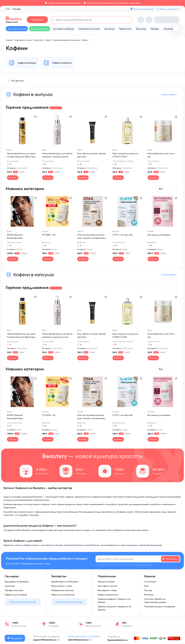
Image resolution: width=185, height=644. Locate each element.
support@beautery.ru (45, 640)
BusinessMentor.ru (118, 640)
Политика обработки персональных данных (155, 601)
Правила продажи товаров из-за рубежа (114, 608)
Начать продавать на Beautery (84, 636)
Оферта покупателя (108, 595)
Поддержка (15, 638)
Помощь (148, 590)
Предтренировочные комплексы (67, 40)
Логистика (10, 586)
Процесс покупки (106, 582)
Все (161, 189)
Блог (146, 586)
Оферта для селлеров (16, 595)
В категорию (169, 94)
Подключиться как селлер (23, 602)
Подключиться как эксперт (69, 602)
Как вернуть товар (107, 590)
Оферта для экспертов (63, 595)
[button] (169, 107)
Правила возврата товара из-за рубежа (114, 601)
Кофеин (48, 40)
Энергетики (38, 40)
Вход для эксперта (170, 9)
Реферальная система (62, 590)
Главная (9, 40)
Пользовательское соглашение (160, 607)
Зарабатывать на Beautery (65, 582)
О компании (150, 582)
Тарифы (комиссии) (14, 590)
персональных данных (143, 565)
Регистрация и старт (62, 586)
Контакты (149, 595)
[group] (22, 63)
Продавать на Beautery (17, 582)
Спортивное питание (23, 40)
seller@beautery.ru (78, 640)
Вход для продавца (144, 9)
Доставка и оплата (107, 586)
